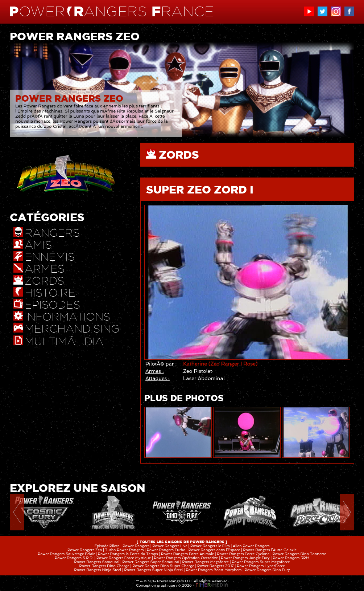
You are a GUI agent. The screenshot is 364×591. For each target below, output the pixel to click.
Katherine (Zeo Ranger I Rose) (220, 364)
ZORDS (179, 155)
